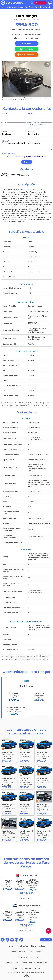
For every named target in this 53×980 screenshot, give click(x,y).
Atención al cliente (23, 946)
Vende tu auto (40, 3)
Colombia (24, 963)
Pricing (30, 952)
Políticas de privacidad (18, 952)
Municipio (31, 132)
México (15, 968)
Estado (5, 132)
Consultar (26, 44)
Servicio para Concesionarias (24, 957)
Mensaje (5, 141)
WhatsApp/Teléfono (35, 123)
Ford (26, 7)
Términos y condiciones (39, 946)
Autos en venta (12, 7)
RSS (37, 957)
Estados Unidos (42, 963)
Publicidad (39, 952)
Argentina (9, 963)
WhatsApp (26, 49)
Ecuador (32, 963)
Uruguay (28, 968)
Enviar (27, 162)
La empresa (11, 946)
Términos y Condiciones (23, 156)
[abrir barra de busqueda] (32, 3)
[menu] (50, 3)
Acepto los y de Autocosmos (26, 157)
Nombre (5, 113)
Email (4, 123)
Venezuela (37, 968)
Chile (16, 963)
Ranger (32, 7)
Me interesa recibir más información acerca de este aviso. (26, 146)
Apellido (31, 113)
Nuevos (4, 7)
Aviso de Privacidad (39, 156)
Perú (21, 968)
